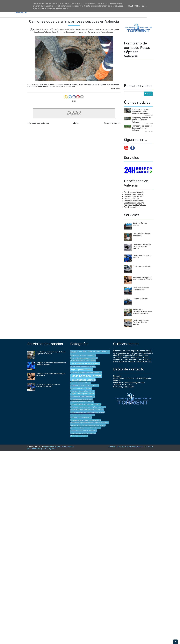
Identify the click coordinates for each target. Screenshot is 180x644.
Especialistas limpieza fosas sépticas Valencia (86, 372)
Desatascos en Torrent (133, 194)
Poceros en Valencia (140, 299)
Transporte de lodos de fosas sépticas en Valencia (142, 128)
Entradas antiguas (112, 123)
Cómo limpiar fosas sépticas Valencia (83, 355)
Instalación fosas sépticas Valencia (83, 391)
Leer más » (116, 89)
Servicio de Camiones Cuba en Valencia (141, 289)
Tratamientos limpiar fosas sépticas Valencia (86, 428)
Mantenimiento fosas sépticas (100, 32)
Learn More (134, 6)
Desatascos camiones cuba (106, 29)
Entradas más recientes (39, 123)
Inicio (77, 123)
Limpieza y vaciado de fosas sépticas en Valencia (87, 412)
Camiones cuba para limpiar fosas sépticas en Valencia (74, 21)
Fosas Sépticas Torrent (86, 376)
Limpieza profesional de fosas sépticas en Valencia (142, 247)
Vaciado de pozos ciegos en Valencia (83, 433)
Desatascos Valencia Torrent (46, 32)
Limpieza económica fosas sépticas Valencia (86, 404)
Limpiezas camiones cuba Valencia (82, 415)
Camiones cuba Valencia (64, 29)
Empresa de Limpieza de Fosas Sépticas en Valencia (48, 385)
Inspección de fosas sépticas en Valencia (85, 385)
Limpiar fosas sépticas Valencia (73, 32)
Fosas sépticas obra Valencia (81, 383)
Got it (145, 6)
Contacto (149, 446)
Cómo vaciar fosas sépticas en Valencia (84, 358)
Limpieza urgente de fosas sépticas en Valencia (87, 410)
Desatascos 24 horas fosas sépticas (83, 361)
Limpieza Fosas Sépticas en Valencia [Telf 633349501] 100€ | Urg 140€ (51, 448)
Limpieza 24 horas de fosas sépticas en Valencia (141, 322)
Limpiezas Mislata (131, 199)
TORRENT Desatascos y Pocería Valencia (125, 446)
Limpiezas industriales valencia (81, 417)
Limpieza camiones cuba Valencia (82, 402)
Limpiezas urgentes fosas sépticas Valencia (86, 420)
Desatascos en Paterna (134, 196)
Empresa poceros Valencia (82, 370)
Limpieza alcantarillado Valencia (81, 399)
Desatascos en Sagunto (134, 203)
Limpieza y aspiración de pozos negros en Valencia (142, 278)
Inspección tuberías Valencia (81, 388)
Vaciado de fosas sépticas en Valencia (84, 431)
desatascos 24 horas (85, 29)
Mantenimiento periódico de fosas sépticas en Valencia (90, 423)
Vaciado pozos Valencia (79, 436)
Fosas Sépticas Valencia (83, 380)
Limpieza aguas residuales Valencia (83, 396)
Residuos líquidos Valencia (135, 205)
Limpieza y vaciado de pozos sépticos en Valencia (142, 120)
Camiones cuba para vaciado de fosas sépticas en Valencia (141, 112)
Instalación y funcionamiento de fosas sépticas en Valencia (142, 311)
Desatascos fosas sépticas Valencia (83, 367)
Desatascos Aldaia (132, 207)
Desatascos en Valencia (134, 192)
